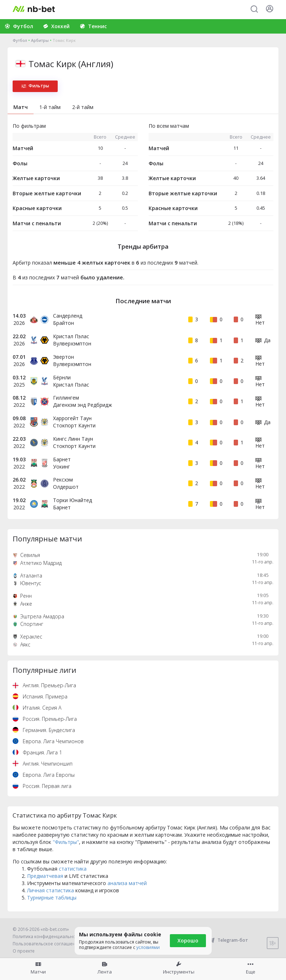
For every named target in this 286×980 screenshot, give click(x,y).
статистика (73, 869)
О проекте (24, 951)
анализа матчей (127, 883)
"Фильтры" (66, 842)
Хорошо (188, 940)
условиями (148, 947)
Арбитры (40, 40)
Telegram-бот (228, 940)
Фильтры (35, 86)
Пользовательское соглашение (47, 944)
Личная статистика (50, 890)
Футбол (20, 40)
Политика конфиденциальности (48, 937)
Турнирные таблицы (52, 898)
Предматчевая (45, 876)
